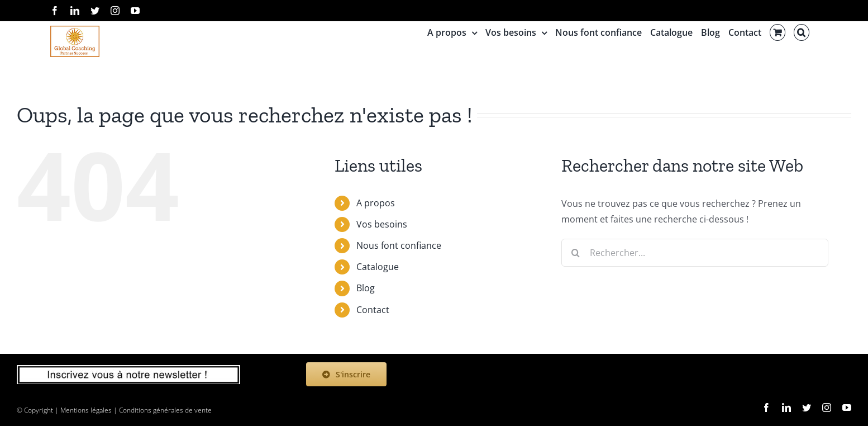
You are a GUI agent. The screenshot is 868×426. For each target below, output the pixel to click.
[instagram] (827, 408)
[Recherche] (575, 253)
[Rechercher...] (695, 253)
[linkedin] (786, 408)
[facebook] (766, 408)
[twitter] (807, 408)
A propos (376, 203)
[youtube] (847, 408)
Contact (373, 310)
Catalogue (378, 267)
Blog (366, 288)
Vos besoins (382, 224)
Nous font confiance (399, 245)
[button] (802, 32)
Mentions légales (86, 410)
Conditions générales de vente (165, 410)
